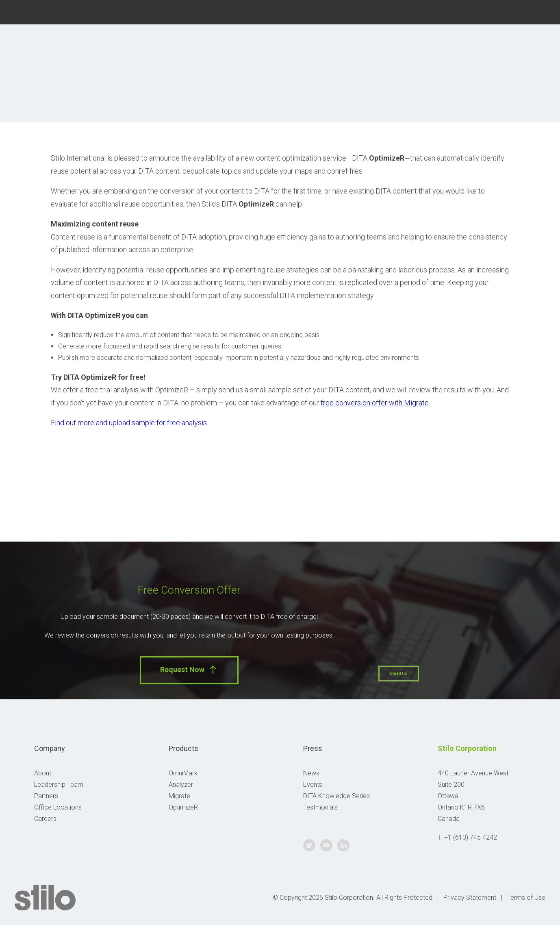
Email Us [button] (399, 674)
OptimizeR (183, 807)
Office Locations (58, 807)
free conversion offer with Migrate (375, 403)
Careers (45, 819)
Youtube (522, 11)
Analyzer (181, 785)
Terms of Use (526, 898)
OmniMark (183, 773)
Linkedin (542, 11)
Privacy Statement (470, 898)
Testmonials (320, 807)
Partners (46, 796)
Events (313, 785)
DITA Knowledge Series (336, 796)
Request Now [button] (189, 670)
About (43, 773)
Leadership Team (59, 785)
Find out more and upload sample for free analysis (129, 423)
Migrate (179, 796)
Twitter (502, 11)
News (311, 773)
